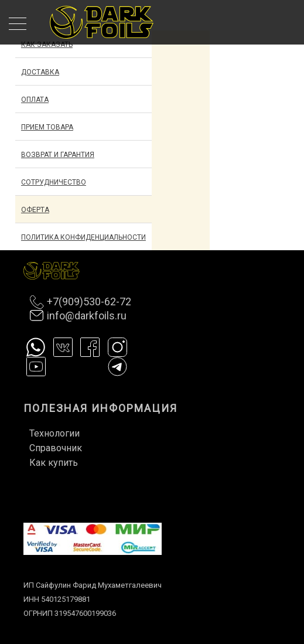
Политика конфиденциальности (83, 237)
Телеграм (117, 367)
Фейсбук (90, 347)
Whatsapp (36, 347)
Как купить (54, 463)
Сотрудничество (54, 182)
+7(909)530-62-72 (89, 301)
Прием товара (47, 127)
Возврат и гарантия (58, 155)
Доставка (40, 72)
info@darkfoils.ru (87, 316)
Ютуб (36, 367)
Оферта (35, 210)
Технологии (54, 433)
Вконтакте (63, 347)
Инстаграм (117, 347)
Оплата (35, 100)
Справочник (56, 448)
